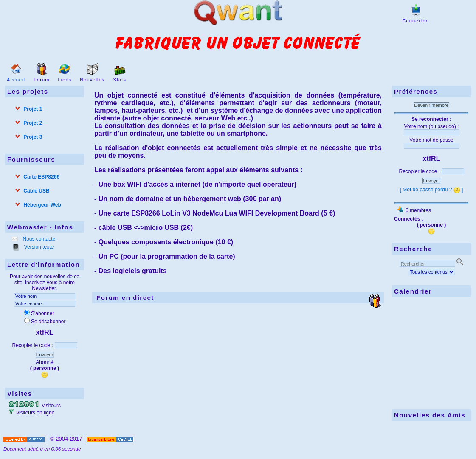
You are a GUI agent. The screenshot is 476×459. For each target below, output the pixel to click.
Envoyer (45, 355)
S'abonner (39, 313)
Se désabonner (45, 322)
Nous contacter (39, 239)
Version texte (38, 247)
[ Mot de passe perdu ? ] (432, 190)
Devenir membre (431, 105)
